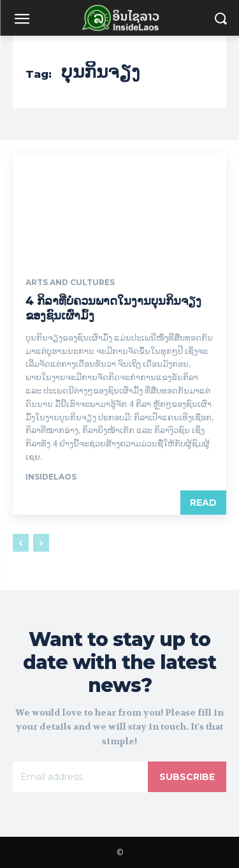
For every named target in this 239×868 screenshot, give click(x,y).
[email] (80, 777)
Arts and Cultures (70, 283)
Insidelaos (51, 477)
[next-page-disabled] (41, 543)
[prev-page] (21, 543)
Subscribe (187, 777)
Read (203, 503)
